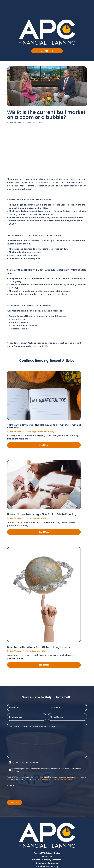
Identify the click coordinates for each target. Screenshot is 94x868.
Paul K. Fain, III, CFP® (20, 123)
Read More (44, 445)
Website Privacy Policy (47, 866)
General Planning (45, 431)
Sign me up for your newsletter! (25, 762)
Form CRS (47, 856)
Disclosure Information (47, 863)
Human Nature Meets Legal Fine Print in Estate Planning (42, 514)
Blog (34, 431)
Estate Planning (39, 518)
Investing (41, 651)
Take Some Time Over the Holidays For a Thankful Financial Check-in (44, 426)
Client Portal (47, 51)
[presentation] (26, 793)
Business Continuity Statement (47, 860)
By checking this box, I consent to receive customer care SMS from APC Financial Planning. (46, 770)
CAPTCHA (11, 786)
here (49, 346)
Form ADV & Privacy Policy (47, 853)
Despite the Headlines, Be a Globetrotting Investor (39, 647)
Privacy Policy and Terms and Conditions (54, 779)
